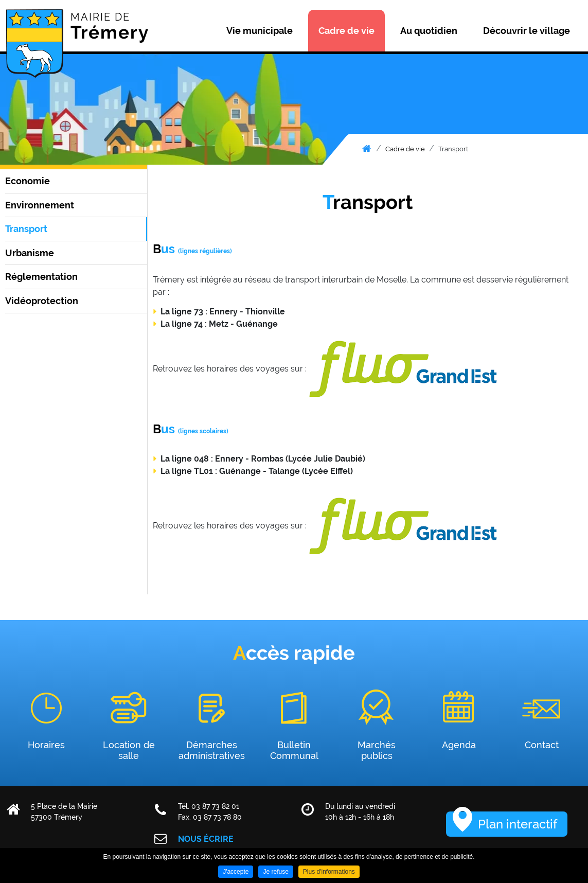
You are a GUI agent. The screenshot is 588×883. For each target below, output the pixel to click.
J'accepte (236, 872)
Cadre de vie (405, 149)
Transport (453, 149)
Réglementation (41, 277)
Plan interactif (518, 824)
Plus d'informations (329, 872)
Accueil (367, 149)
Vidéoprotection (42, 301)
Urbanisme (30, 253)
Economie (28, 181)
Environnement (40, 205)
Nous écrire (206, 839)
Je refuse (275, 872)
